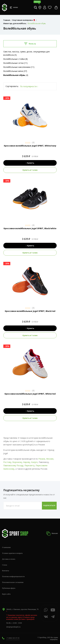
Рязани (42, 459)
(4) (16, 75)
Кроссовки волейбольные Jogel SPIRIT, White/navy (30, 146)
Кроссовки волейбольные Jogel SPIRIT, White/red (30, 394)
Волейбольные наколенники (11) (19, 67)
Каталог (52, 534)
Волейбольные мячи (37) (15, 71)
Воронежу (17, 462)
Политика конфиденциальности (13, 576)
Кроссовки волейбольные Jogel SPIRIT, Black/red (30, 311)
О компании (6, 547)
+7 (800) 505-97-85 (13, 638)
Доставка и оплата (9, 559)
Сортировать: (12, 86)
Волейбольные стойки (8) (16, 59)
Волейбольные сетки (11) (15, 63)
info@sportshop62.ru (13, 627)
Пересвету (30, 465)
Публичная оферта (9, 588)
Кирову (27, 462)
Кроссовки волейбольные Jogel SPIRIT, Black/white (30, 228)
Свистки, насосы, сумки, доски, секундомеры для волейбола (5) (26, 53)
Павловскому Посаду (13, 465)
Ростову (7, 462)
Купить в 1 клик (30, 170)
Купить (30, 163)
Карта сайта (6, 594)
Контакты (6, 571)
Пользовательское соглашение (13, 582)
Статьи (5, 565)
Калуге (34, 462)
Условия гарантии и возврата (12, 553)
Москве (50, 459)
